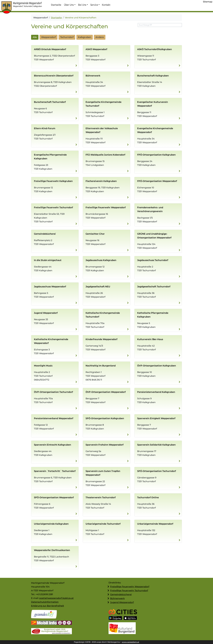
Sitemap (208, 2)
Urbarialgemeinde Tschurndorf (103, 524)
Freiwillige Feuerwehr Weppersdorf (106, 207)
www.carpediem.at (130, 642)
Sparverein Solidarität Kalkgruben (156, 445)
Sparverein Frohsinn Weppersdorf (105, 445)
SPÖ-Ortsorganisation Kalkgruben (105, 418)
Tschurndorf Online (148, 497)
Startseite (56, 5)
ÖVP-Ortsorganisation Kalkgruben (157, 366)
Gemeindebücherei (45, 234)
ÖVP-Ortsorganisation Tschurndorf (53, 392)
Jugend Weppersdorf (46, 313)
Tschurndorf (67, 37)
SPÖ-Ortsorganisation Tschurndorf (157, 471)
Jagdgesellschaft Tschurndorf (154, 287)
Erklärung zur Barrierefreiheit (48, 606)
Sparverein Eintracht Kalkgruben (53, 445)
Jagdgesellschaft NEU (98, 287)
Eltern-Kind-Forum (45, 128)
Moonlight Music (43, 366)
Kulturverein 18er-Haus (150, 339)
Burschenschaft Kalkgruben (153, 76)
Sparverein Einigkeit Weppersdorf (156, 418)
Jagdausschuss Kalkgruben (101, 260)
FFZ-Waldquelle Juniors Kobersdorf (105, 155)
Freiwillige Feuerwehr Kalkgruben (53, 181)
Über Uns (69, 5)
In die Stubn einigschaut (48, 260)
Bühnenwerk (93, 76)
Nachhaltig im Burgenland (101, 366)
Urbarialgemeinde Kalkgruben (51, 524)
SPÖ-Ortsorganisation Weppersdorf (54, 497)
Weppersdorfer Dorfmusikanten (52, 550)
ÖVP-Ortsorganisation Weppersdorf (106, 392)
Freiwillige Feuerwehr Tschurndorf (53, 207)
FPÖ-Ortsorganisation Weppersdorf (157, 181)
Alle (35, 37)
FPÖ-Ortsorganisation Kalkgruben (156, 155)
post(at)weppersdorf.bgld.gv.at (56, 598)
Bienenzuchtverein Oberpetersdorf (54, 76)
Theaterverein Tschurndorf (101, 497)
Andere (100, 37)
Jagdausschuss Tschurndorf (153, 260)
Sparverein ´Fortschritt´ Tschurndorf (55, 471)
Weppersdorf (48, 37)
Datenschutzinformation (45, 602)
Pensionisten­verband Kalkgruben (156, 392)
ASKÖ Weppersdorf (96, 49)
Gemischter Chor (95, 234)
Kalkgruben (85, 37)
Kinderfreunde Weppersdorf (101, 339)
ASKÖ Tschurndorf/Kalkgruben (155, 49)
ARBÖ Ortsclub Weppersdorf (50, 49)
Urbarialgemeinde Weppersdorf (155, 524)
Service (94, 5)
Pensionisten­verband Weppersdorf (54, 418)
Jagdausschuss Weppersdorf (50, 287)
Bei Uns (82, 5)
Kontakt (106, 5)
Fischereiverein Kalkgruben (101, 181)
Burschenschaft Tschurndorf (50, 102)
